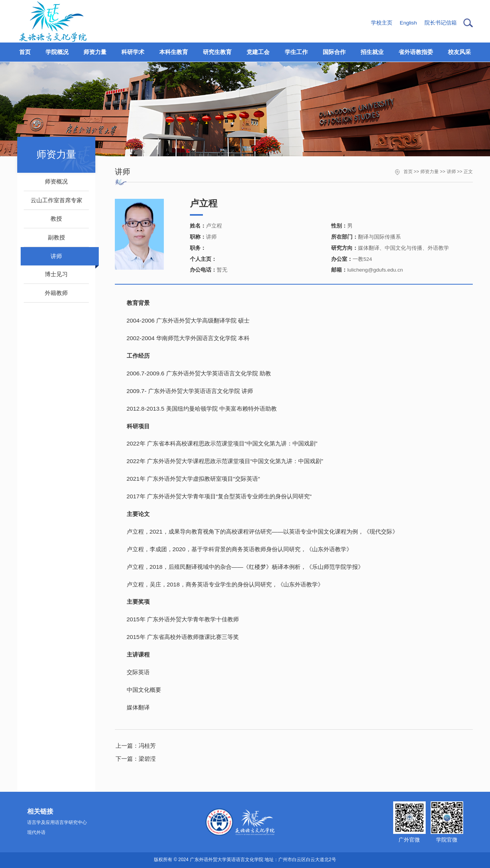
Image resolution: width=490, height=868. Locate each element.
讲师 (451, 172)
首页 (408, 172)
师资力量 (430, 172)
